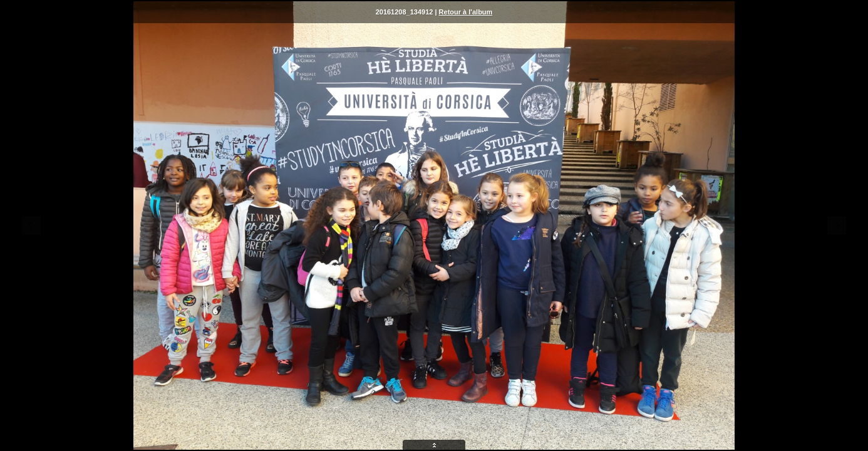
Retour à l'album (466, 12)
